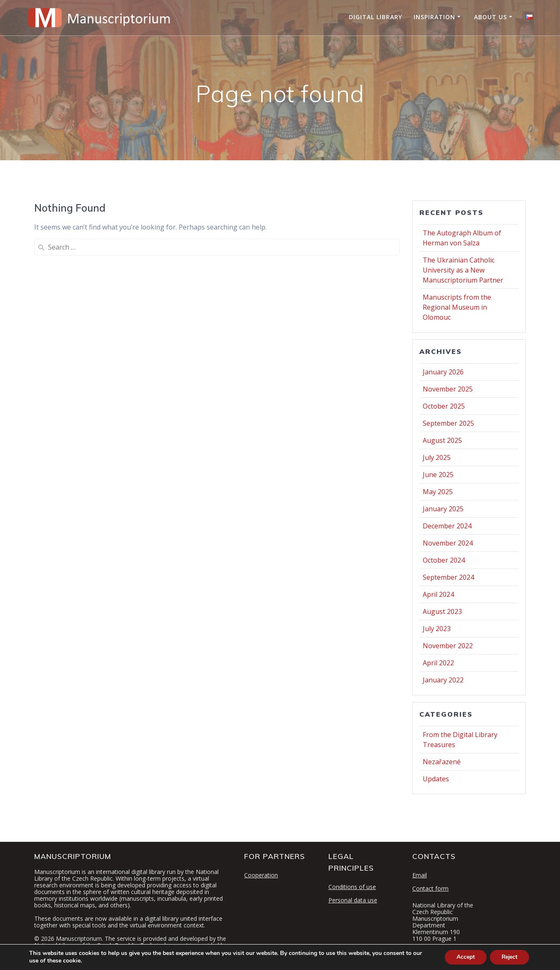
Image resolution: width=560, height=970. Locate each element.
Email (420, 875)
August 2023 (442, 611)
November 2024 (448, 543)
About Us (491, 17)
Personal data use (353, 900)
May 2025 (438, 492)
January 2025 (443, 509)
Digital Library (376, 17)
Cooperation (261, 875)
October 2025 (444, 406)
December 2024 (447, 526)
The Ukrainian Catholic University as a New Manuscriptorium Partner (463, 270)
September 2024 (448, 577)
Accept (462, 957)
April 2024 (438, 594)
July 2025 (437, 457)
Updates (436, 779)
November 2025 (448, 389)
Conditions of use (352, 887)
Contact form (430, 888)
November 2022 (448, 646)
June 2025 (438, 475)
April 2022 (438, 663)
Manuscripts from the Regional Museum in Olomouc (457, 307)
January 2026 (443, 372)
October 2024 (444, 560)
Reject (508, 957)
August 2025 (442, 440)
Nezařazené (442, 762)
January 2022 (443, 680)
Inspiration (434, 17)
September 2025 (448, 423)
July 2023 (437, 629)
